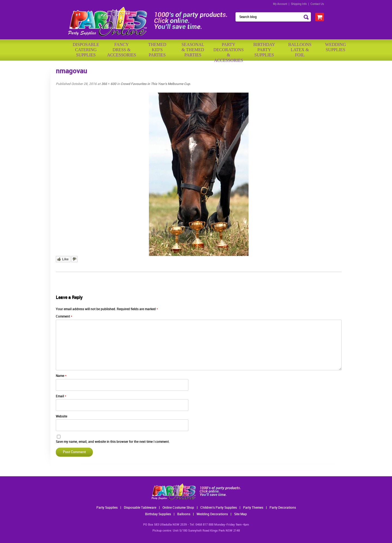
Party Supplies (107, 508)
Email (61, 396)
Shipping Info (299, 4)
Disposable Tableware (140, 508)
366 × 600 (109, 84)
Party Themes (253, 508)
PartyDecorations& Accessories (229, 51)
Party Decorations (283, 508)
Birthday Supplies (158, 514)
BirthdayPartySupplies (264, 50)
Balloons (184, 514)
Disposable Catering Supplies (86, 50)
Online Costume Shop (178, 508)
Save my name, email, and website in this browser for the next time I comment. (113, 442)
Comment (64, 317)
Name (61, 376)
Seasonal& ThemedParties (193, 50)
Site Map (241, 514)
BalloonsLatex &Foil (300, 50)
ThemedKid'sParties (157, 50)
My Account (280, 4)
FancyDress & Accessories (122, 50)
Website (62, 417)
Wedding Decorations (212, 514)
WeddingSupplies (335, 47)
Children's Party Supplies (219, 508)
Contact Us (317, 4)
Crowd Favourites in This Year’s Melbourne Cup (155, 84)
